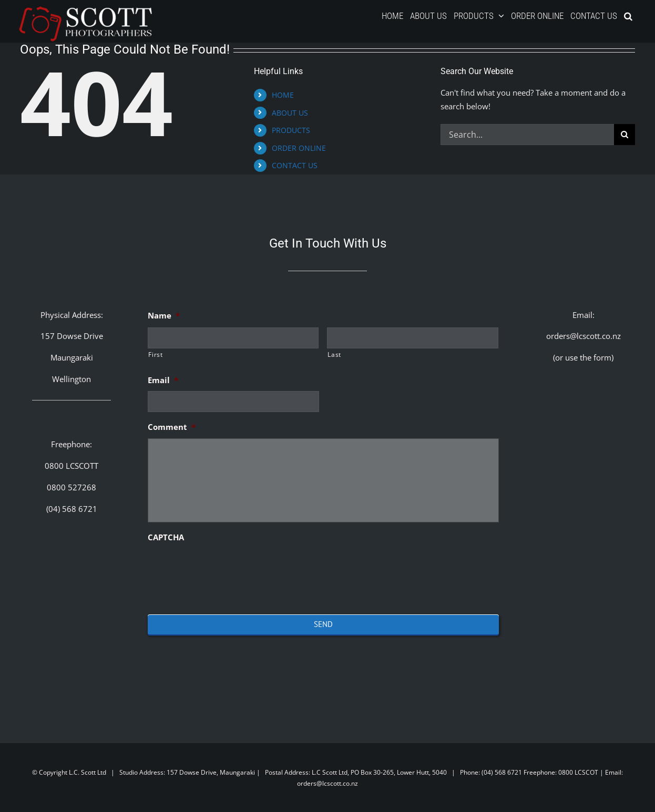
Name (164, 316)
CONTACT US (295, 165)
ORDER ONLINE (299, 148)
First (155, 354)
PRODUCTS (291, 130)
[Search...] (527, 135)
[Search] (625, 135)
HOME (283, 95)
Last (334, 354)
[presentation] (228, 569)
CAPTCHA (166, 537)
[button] (628, 16)
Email (163, 380)
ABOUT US (290, 113)
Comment (172, 427)
